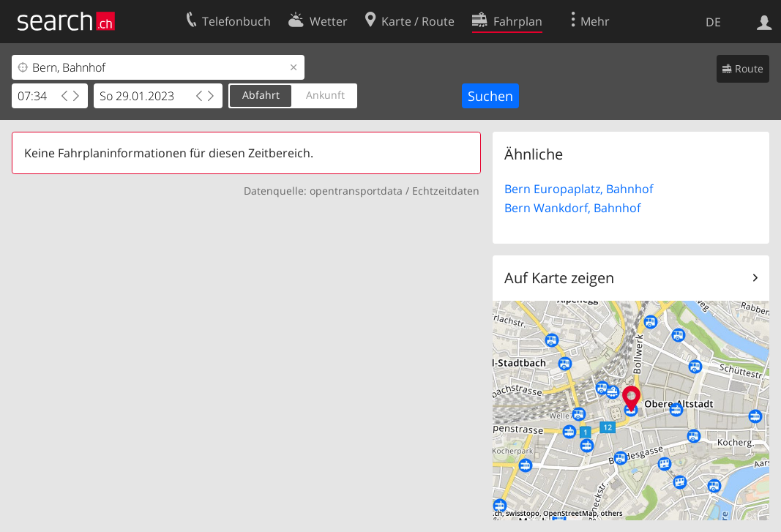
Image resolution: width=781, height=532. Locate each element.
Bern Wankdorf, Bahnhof (572, 208)
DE (713, 22)
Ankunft (325, 95)
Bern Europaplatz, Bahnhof (579, 189)
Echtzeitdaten (446, 191)
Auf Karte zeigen (559, 278)
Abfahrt (261, 95)
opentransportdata (356, 191)
